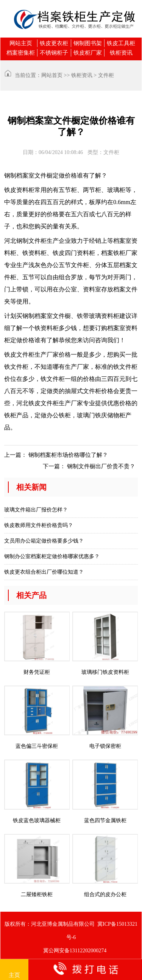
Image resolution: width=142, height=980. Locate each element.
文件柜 (106, 75)
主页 (14, 970)
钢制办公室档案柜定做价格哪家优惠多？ (52, 556)
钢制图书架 (88, 43)
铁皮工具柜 (121, 43)
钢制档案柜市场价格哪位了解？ (68, 455)
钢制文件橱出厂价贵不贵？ (101, 466)
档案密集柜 (21, 53)
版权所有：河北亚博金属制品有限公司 (50, 924)
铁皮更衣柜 (54, 43)
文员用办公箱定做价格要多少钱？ (44, 541)
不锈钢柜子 (54, 53)
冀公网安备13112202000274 (75, 951)
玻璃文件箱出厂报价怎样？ (36, 510)
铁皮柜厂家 (88, 53)
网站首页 (52, 75)
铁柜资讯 (121, 53)
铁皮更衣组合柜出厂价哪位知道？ (44, 572)
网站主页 (21, 43)
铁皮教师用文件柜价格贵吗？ (39, 525)
